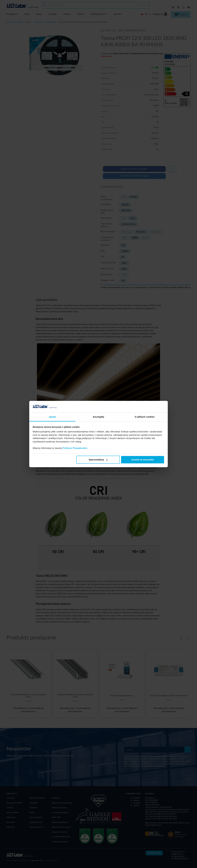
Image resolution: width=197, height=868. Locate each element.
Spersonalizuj (98, 460)
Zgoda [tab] (52, 417)
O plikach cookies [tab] (145, 417)
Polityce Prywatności (75, 448)
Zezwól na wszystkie (143, 460)
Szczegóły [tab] (98, 417)
